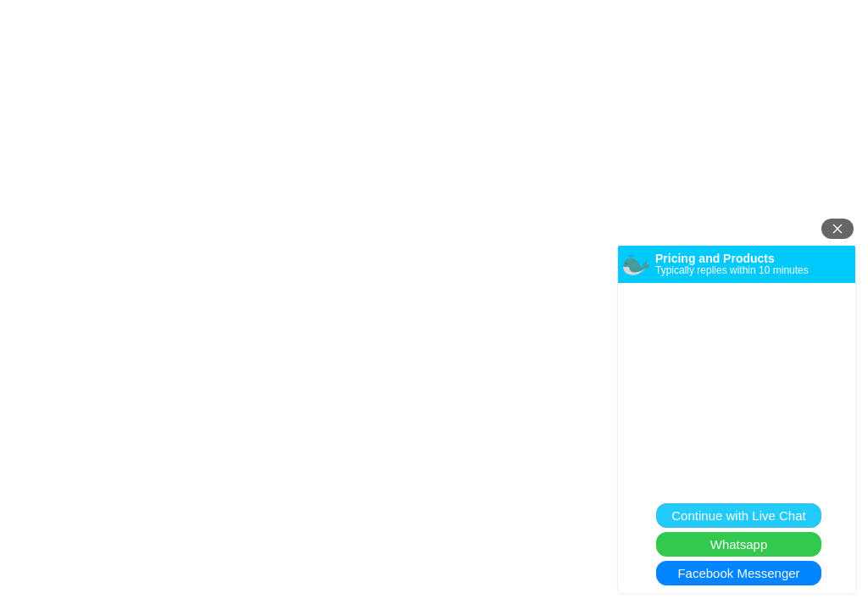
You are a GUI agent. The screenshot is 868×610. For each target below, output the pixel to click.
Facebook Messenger (738, 573)
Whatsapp (739, 544)
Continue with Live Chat (738, 516)
